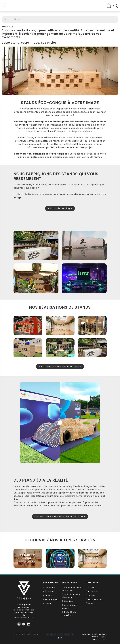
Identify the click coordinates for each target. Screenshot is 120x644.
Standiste (92, 558)
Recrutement (51, 599)
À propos (49, 591)
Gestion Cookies (100, 639)
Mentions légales (99, 637)
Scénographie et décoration (60, 558)
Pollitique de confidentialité (94, 634)
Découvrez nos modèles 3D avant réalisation (60, 517)
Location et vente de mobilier (28, 558)
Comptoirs (93, 591)
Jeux (91, 603)
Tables (92, 595)
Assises (92, 587)
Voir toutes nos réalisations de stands (60, 367)
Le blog (48, 595)
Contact (49, 603)
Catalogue (50, 587)
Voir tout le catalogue (60, 208)
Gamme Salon (95, 599)
